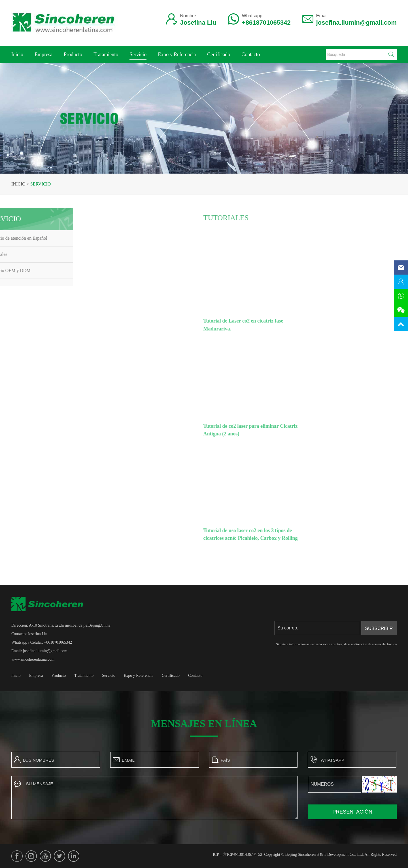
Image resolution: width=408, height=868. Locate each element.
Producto (73, 54)
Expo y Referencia (177, 54)
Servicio (138, 56)
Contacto (251, 54)
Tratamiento (106, 54)
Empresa (43, 54)
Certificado (219, 54)
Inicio (17, 54)
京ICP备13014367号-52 (243, 855)
